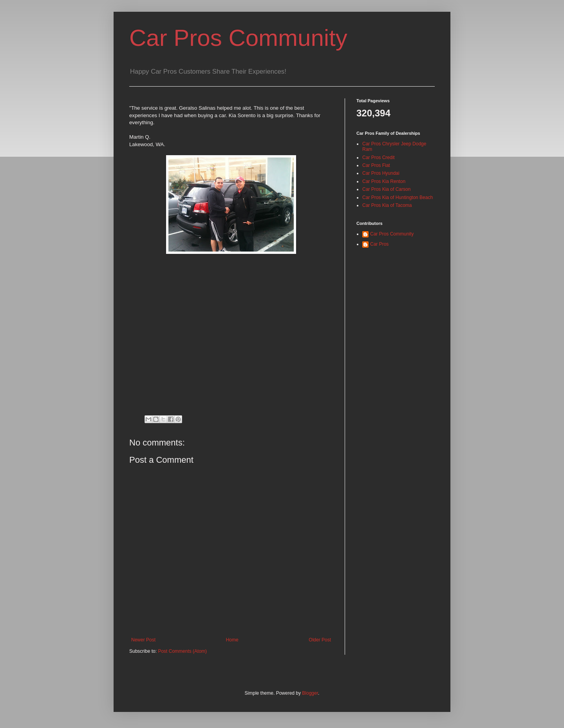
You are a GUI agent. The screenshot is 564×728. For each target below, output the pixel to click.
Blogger (310, 693)
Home (232, 640)
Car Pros (379, 244)
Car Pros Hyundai (381, 173)
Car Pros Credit (379, 158)
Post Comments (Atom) (182, 651)
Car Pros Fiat (376, 165)
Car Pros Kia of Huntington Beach (398, 197)
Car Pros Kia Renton (384, 181)
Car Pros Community (238, 38)
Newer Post (143, 640)
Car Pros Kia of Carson (386, 189)
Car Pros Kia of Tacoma (387, 205)
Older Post (320, 640)
